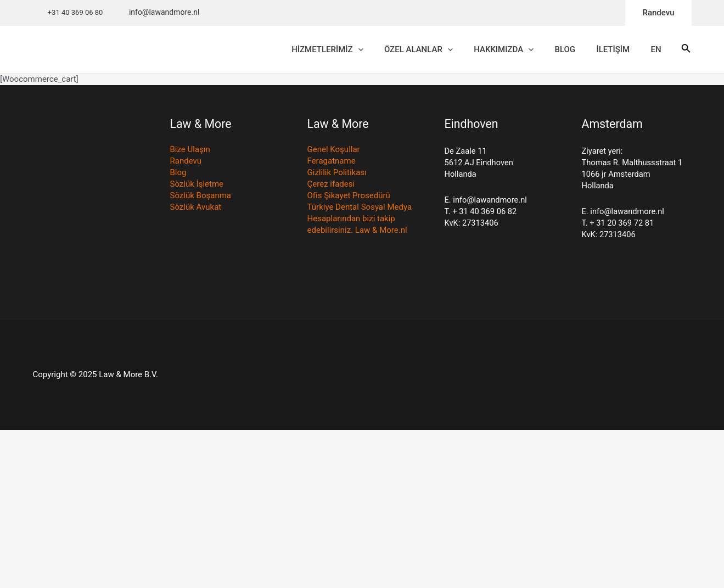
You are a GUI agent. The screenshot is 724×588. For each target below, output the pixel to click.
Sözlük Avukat (196, 209)
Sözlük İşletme (197, 186)
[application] (390, 51)
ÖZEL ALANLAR (446, 51)
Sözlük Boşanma (201, 198)
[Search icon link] (686, 51)
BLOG (583, 51)
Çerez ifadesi (331, 186)
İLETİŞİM (627, 51)
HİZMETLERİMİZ (359, 51)
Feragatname (332, 163)
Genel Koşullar (334, 152)
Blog (178, 175)
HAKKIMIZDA (527, 51)
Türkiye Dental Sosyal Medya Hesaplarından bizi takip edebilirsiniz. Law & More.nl (360, 221)
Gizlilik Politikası (337, 175)
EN (665, 51)
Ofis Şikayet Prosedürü (349, 198)
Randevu (186, 163)
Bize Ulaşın (190, 152)
